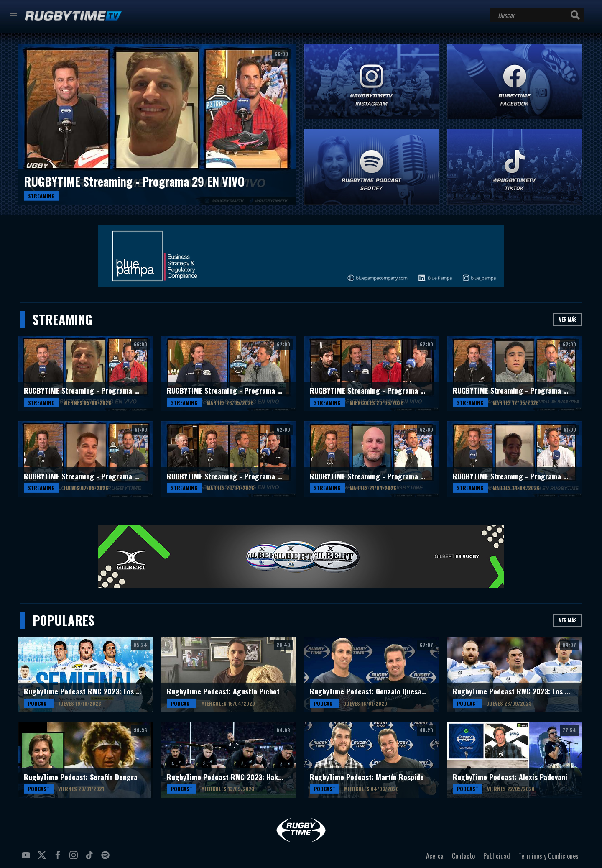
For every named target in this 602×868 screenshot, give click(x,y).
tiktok (91, 858)
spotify (107, 858)
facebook (59, 858)
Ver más (568, 319)
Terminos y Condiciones (548, 856)
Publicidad (497, 856)
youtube (27, 858)
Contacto (463, 856)
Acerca (435, 856)
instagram (75, 858)
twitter (43, 858)
